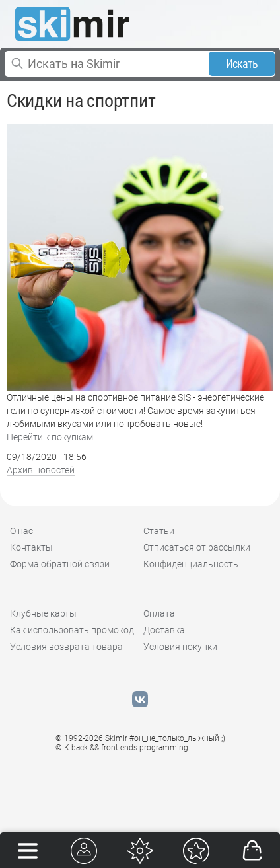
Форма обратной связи (60, 564)
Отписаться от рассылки (197, 547)
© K (122, 748)
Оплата (159, 613)
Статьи (159, 531)
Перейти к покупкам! (51, 437)
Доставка (164, 630)
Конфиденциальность (191, 564)
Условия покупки (180, 647)
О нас (21, 531)
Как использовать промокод (72, 630)
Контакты (31, 547)
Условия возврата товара (66, 647)
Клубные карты (43, 613)
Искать (242, 64)
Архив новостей (41, 470)
